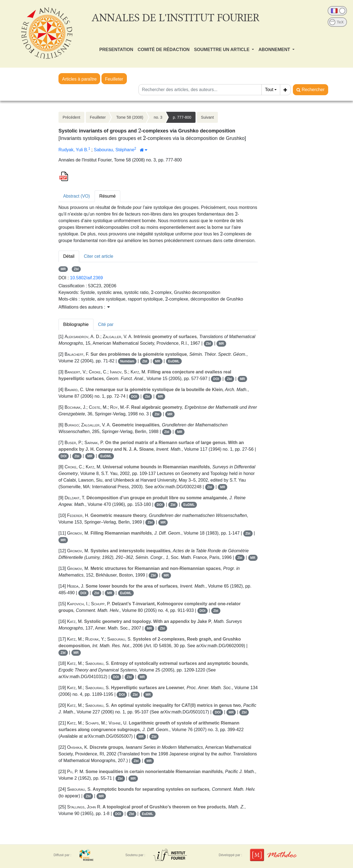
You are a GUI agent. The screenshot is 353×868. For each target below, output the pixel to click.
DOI (216, 379)
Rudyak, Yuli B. (73, 150)
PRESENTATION (116, 50)
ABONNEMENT (275, 50)
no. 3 (158, 117)
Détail (69, 256)
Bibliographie (76, 324)
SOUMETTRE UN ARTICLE (222, 50)
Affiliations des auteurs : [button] (84, 307)
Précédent (71, 117)
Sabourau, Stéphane (114, 150)
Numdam (127, 361)
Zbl (76, 269)
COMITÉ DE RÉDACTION (164, 50)
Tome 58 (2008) (130, 117)
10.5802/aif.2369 (86, 278)
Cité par (106, 324)
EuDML (174, 361)
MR (63, 269)
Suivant (208, 117)
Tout (269, 90)
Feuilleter (114, 79)
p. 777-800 (182, 117)
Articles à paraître (79, 79)
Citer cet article (99, 256)
